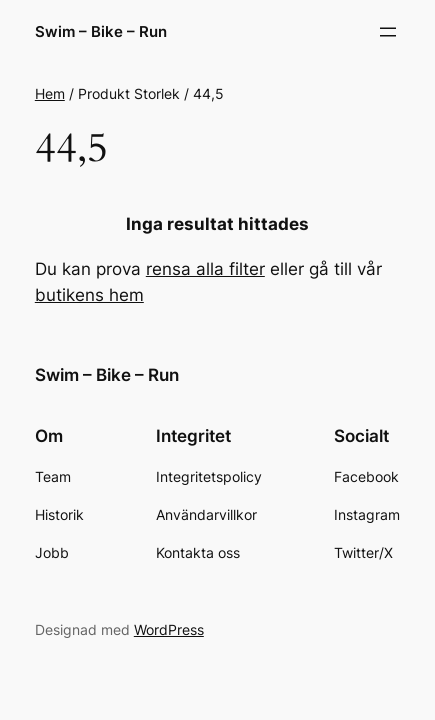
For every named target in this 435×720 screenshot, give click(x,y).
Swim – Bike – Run (101, 32)
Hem (50, 93)
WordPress (169, 629)
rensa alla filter (205, 269)
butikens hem (89, 295)
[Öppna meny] (388, 32)
